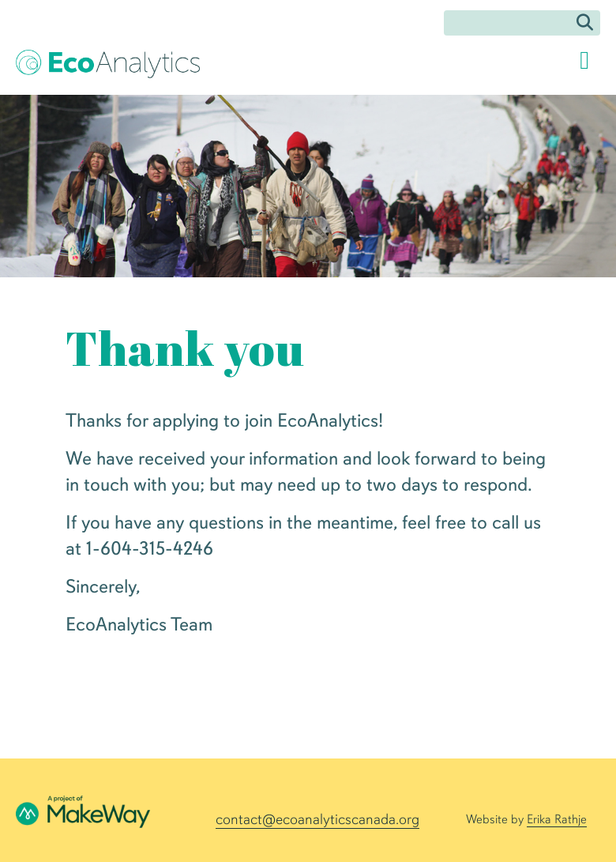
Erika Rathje (557, 819)
